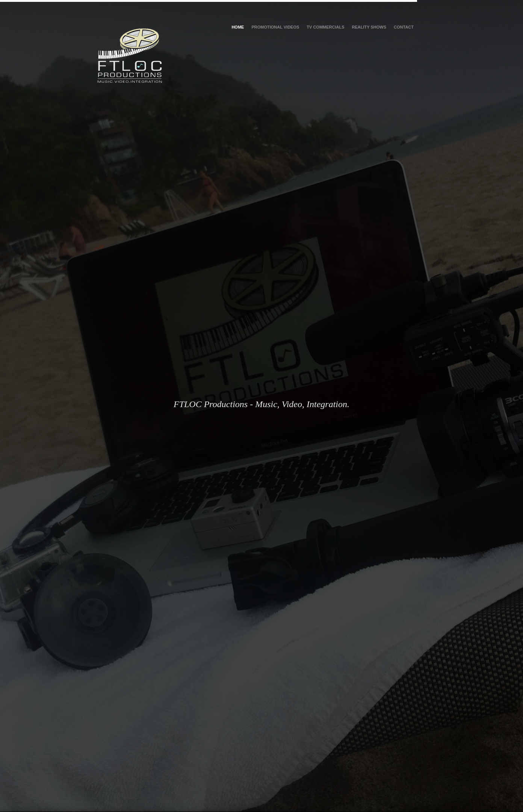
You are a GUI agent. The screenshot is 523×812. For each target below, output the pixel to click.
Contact (404, 27)
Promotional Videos (275, 27)
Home (238, 27)
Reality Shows (369, 27)
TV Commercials (325, 27)
